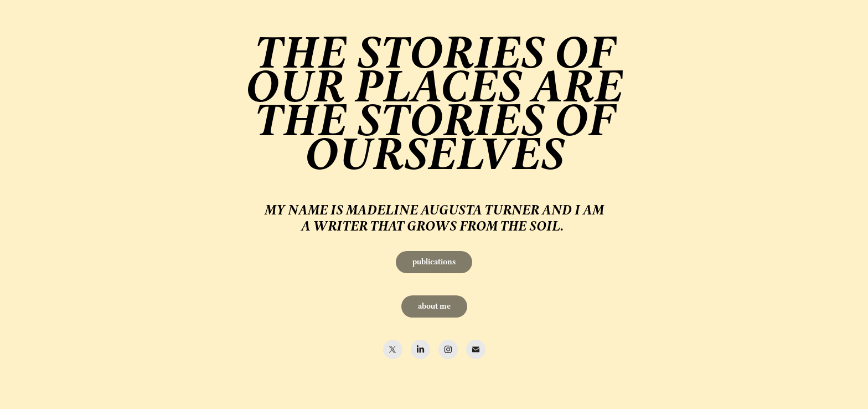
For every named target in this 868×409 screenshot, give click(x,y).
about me (434, 306)
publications (434, 262)
